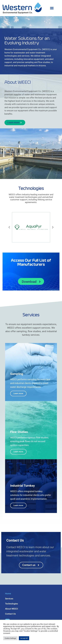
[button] (52, 8)
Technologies (12, 604)
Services (9, 599)
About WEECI (12, 609)
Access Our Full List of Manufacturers (31, 262)
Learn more (18, 393)
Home (8, 594)
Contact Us (10, 614)
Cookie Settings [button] (10, 638)
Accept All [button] (24, 638)
